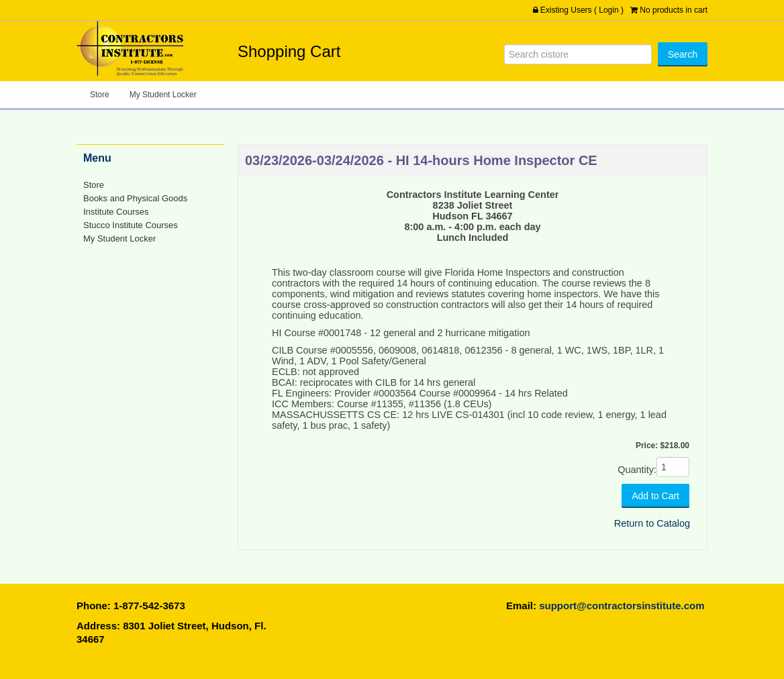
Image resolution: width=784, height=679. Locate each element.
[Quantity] (673, 467)
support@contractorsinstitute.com (622, 606)
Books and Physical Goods (135, 198)
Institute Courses (116, 212)
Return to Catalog (652, 523)
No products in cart (674, 10)
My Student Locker (163, 95)
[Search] (578, 54)
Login (608, 10)
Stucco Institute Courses (131, 225)
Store (100, 95)
